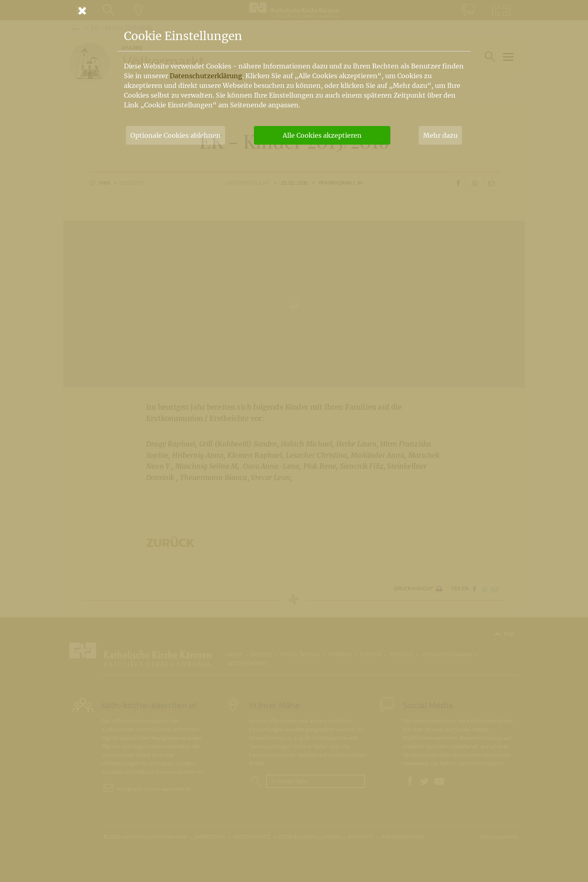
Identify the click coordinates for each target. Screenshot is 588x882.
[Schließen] (294, 11)
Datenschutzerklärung (206, 76)
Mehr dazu (440, 135)
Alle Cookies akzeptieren (322, 135)
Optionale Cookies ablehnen (176, 135)
